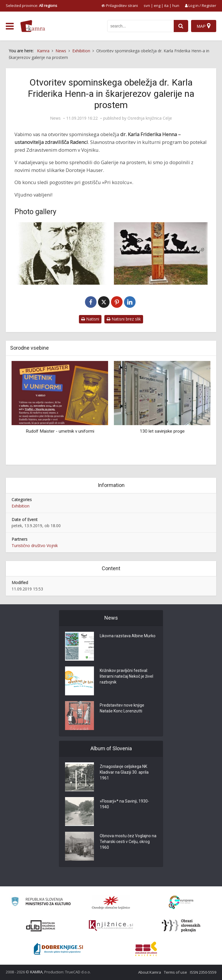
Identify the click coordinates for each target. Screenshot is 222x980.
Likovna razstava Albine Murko (128, 636)
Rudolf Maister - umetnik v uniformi (60, 431)
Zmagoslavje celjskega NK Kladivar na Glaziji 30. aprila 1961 (124, 772)
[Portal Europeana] (181, 902)
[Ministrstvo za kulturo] (41, 902)
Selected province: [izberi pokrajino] (32, 5)
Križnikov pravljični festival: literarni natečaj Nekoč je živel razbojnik (126, 677)
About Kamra (150, 972)
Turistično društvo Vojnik (35, 545)
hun (176, 5)
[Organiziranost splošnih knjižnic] (111, 903)
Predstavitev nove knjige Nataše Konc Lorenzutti (122, 708)
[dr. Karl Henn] (61, 253)
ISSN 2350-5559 (203, 972)
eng (157, 5)
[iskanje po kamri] (140, 26)
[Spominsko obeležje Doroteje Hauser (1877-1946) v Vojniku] (161, 253)
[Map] (204, 26)
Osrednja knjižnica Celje (150, 118)
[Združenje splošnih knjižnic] (146, 949)
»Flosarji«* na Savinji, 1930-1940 (124, 804)
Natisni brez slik (124, 319)
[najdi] (181, 26)
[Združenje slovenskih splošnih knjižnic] (111, 926)
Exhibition (21, 506)
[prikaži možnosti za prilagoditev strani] (120, 5)
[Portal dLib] (41, 926)
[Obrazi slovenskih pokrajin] (181, 926)
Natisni (90, 319)
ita (166, 5)
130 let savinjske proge (162, 431)
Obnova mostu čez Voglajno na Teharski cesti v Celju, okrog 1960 (128, 842)
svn (147, 5)
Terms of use (175, 972)
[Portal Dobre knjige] (58, 949)
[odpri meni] (10, 26)
